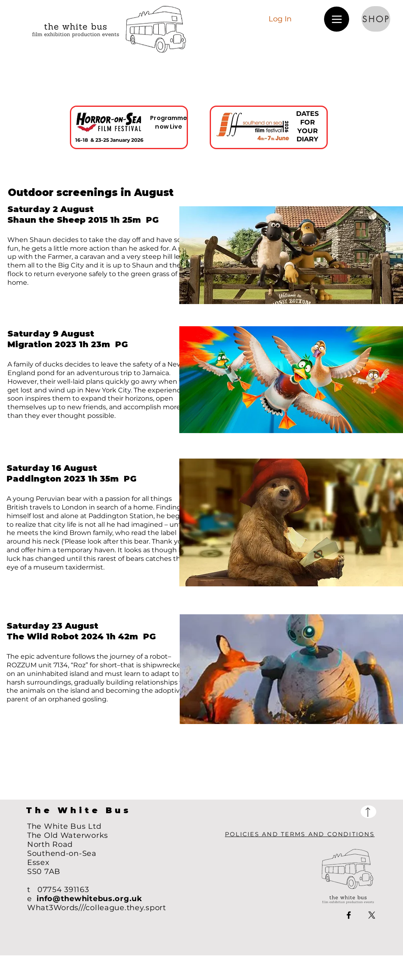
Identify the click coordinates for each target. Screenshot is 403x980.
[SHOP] (376, 19)
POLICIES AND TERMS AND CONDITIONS (300, 834)
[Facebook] (349, 915)
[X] (372, 915)
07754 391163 (63, 890)
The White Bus (79, 810)
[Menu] (337, 19)
